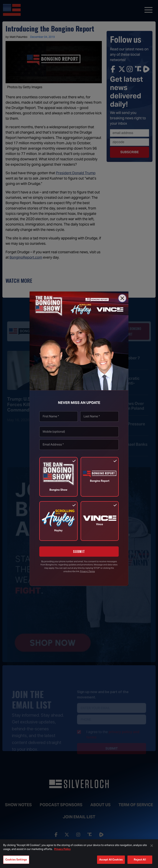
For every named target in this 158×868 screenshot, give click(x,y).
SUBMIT (79, 552)
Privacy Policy (62, 849)
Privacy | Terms (87, 571)
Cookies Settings (16, 860)
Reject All (140, 860)
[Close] (122, 298)
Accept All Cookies (111, 860)
